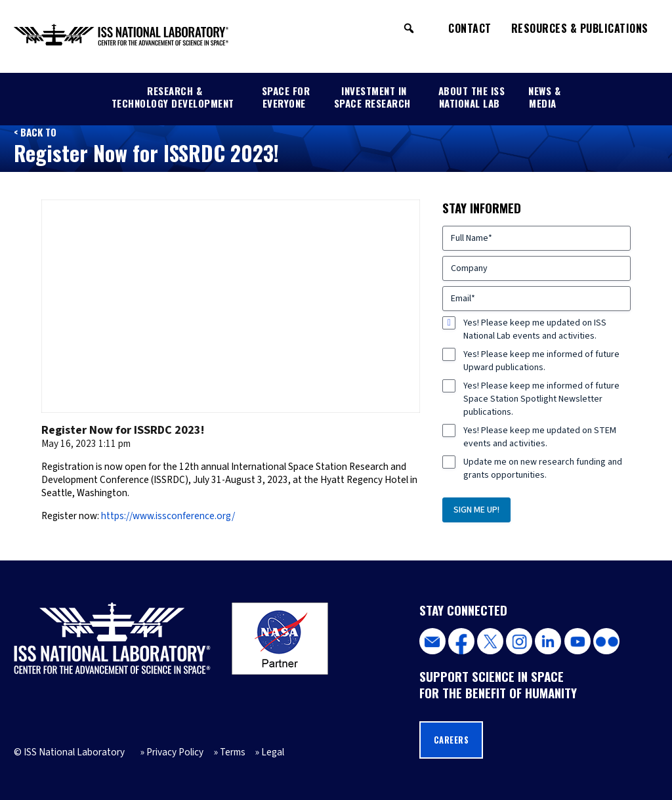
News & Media (544, 97)
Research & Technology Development (173, 97)
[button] (409, 28)
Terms (233, 752)
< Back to (35, 132)
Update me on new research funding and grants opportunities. (543, 469)
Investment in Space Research (372, 97)
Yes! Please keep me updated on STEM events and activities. (540, 437)
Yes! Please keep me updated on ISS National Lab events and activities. (535, 329)
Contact (470, 28)
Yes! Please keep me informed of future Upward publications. (541, 361)
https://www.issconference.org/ (168, 516)
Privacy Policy (175, 752)
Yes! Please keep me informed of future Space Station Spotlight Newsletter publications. (541, 399)
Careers (451, 740)
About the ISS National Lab (472, 97)
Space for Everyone (286, 97)
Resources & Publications (580, 28)
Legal (273, 752)
